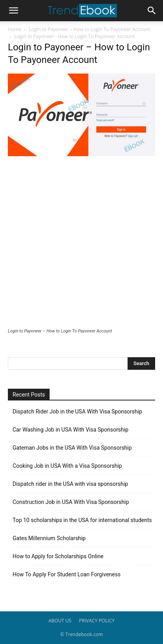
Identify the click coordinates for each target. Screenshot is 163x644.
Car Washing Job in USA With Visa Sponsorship (70, 430)
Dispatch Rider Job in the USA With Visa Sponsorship (77, 411)
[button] (13, 11)
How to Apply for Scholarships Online (58, 556)
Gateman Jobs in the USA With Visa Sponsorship (72, 448)
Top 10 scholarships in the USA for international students (82, 520)
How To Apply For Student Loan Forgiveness (67, 574)
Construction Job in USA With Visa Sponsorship (71, 502)
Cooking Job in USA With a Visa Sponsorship (67, 466)
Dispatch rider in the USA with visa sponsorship (70, 484)
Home (15, 29)
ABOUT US (60, 621)
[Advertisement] (81, 243)
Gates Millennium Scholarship (49, 538)
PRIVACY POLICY (97, 621)
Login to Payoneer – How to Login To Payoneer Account (89, 29)
